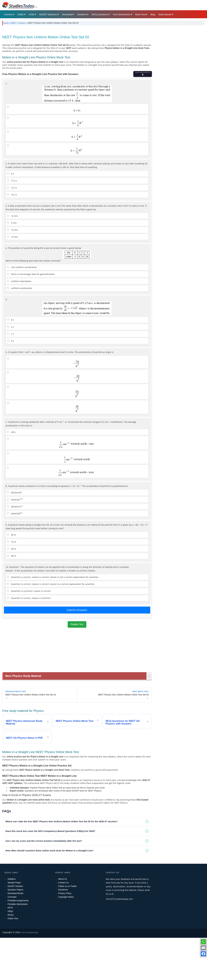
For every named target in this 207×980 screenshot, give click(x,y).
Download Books (15, 936)
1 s (10, 376)
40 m (11, 598)
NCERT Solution (15, 928)
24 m (11, 591)
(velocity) (15, 542)
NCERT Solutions (48, 14)
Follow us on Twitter (67, 928)
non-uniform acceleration (22, 309)
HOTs (10, 950)
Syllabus (12, 921)
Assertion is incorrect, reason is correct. (29, 633)
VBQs (10, 953)
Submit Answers (77, 652)
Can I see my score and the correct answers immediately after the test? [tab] (44, 883)
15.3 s (12, 237)
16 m (11, 584)
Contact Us (63, 925)
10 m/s (12, 279)
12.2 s (12, 230)
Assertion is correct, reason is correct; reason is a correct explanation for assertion (51, 626)
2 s (10, 369)
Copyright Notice (66, 939)
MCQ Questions (100, 14)
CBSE (21, 14)
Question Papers (15, 932)
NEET (14, 23)
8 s (10, 362)
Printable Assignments (18, 943)
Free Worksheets (122, 14)
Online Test (13, 961)
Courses (8, 14)
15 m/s (12, 272)
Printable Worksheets (18, 946)
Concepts (12, 939)
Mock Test (140, 14)
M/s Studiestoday (30, 975)
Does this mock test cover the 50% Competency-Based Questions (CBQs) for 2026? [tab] (50, 873)
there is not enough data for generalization (31, 316)
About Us (63, 921)
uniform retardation (19, 323)
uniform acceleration (20, 330)
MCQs (11, 957)
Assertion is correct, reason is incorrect (29, 640)
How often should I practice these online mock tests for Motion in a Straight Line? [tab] (49, 893)
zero (11, 474)
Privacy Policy (65, 936)
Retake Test (77, 667)
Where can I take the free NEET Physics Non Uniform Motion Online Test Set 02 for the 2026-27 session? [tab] (61, 864)
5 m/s (12, 265)
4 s (10, 383)
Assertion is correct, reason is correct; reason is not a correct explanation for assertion (53, 619)
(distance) (14, 535)
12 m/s (12, 258)
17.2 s (12, 223)
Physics (22, 23)
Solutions (82, 14)
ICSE (31, 14)
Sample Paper (14, 925)
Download (67, 14)
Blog (153, 14)
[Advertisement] (93, 50)
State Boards (165, 14)
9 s (10, 216)
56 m (11, 577)
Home (6, 23)
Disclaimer (63, 932)
